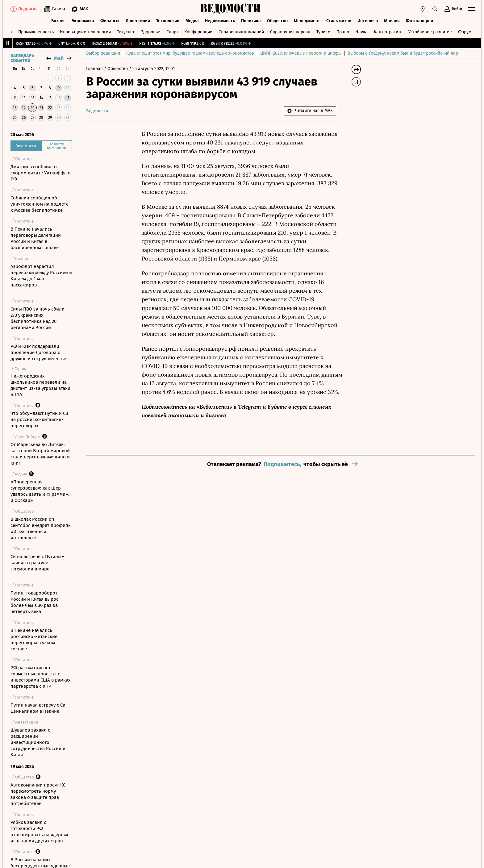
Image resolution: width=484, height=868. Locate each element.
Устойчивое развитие (430, 32)
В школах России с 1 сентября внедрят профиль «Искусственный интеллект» (41, 528)
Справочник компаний (241, 32)
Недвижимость (220, 21)
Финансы (110, 21)
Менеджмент (307, 21)
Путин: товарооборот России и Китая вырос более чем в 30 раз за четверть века (34, 602)
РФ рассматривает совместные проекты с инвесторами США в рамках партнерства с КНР (40, 677)
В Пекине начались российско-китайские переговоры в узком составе (34, 640)
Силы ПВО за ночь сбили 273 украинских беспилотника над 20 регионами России (38, 318)
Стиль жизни (339, 21)
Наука (361, 32)
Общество (277, 21)
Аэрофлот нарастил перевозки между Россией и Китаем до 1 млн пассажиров (41, 276)
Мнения (392, 21)
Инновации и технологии (85, 32)
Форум (465, 32)
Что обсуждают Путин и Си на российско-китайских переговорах (39, 419)
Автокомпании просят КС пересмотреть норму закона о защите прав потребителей (38, 794)
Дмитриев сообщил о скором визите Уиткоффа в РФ (40, 173)
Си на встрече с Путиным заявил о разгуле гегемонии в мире (38, 563)
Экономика (83, 21)
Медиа (192, 21)
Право (343, 32)
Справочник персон (290, 32)
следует (263, 142)
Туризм (323, 32)
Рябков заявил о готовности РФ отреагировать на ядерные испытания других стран (40, 832)
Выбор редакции (103, 53)
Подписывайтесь (164, 407)
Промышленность (36, 32)
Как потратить (388, 32)
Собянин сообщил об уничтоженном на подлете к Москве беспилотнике (40, 204)
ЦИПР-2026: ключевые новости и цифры (301, 53)
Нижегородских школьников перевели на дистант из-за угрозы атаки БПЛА (40, 385)
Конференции (198, 32)
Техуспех (126, 32)
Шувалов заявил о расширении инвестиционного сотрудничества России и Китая (38, 742)
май (59, 58)
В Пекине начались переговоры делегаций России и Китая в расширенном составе (36, 238)
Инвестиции (138, 21)
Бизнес (58, 21)
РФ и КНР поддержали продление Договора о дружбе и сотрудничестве (38, 353)
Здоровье (151, 32)
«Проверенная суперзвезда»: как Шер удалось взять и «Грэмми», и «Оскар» (40, 491)
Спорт (172, 32)
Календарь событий (22, 58)
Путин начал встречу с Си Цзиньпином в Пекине (38, 708)
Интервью (368, 21)
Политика (251, 21)
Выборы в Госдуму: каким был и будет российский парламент (410, 53)
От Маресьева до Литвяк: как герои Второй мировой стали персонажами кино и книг (40, 454)
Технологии (168, 21)
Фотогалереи (419, 21)
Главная (95, 69)
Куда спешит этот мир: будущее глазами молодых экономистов (190, 53)
